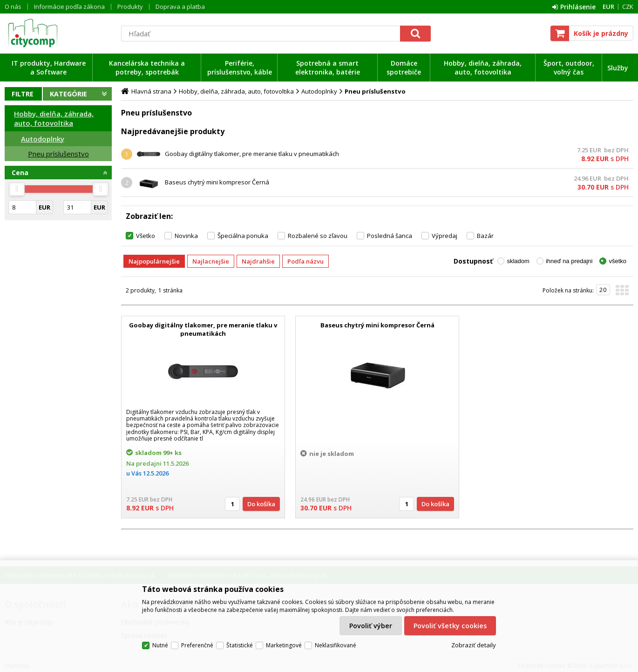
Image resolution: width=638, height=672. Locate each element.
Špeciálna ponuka (243, 236)
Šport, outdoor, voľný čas (569, 68)
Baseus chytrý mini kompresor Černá (217, 182)
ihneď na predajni (569, 261)
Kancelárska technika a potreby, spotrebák (147, 68)
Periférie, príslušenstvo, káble (240, 68)
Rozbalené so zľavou (318, 236)
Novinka (186, 236)
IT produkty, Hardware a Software (49, 68)
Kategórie (68, 94)
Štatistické (240, 645)
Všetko (146, 236)
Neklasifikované (336, 645)
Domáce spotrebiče (404, 68)
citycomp (58, 33)
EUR (608, 7)
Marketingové (284, 645)
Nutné (160, 645)
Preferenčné (197, 645)
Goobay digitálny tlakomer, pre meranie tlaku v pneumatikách (252, 154)
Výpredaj (445, 236)
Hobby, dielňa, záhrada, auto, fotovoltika (483, 68)
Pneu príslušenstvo (58, 154)
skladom (518, 261)
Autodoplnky (43, 139)
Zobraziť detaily (474, 645)
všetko (618, 261)
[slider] (17, 189)
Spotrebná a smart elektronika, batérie (328, 68)
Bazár (485, 236)
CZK (628, 7)
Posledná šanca (390, 236)
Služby (618, 68)
